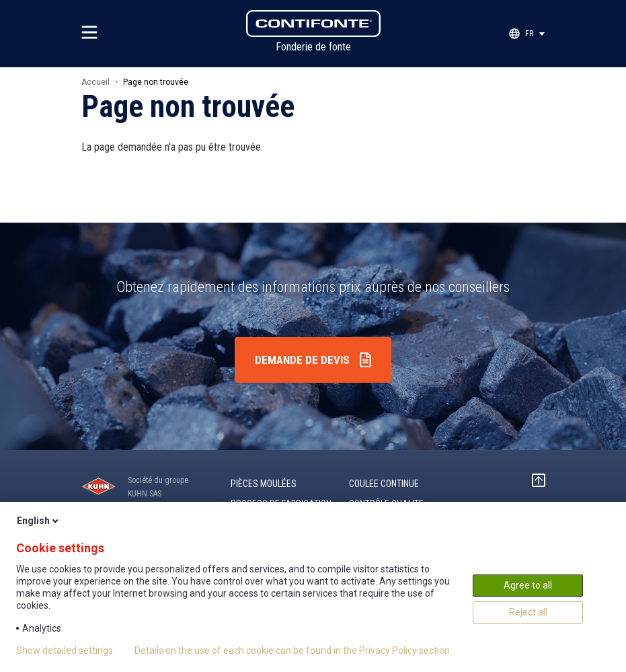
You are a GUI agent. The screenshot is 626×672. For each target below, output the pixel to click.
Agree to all (528, 585)
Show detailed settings (65, 650)
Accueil (95, 82)
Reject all (528, 612)
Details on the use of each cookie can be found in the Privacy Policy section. (293, 650)
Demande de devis (302, 360)
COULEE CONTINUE (384, 484)
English (39, 521)
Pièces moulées (264, 484)
